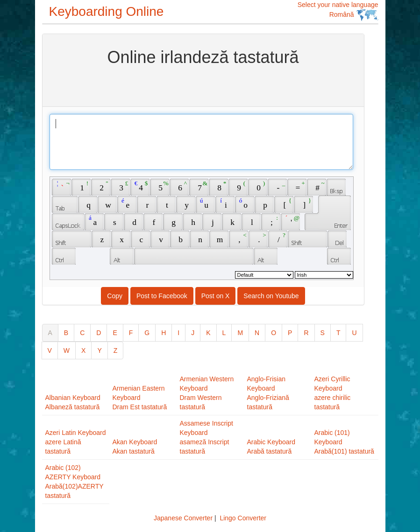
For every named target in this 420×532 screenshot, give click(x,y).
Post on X (216, 296)
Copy (115, 296)
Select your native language (338, 11)
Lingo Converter (243, 518)
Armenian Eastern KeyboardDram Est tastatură (140, 398)
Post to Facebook (162, 296)
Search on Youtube (271, 296)
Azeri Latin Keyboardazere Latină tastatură (76, 442)
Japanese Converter (183, 518)
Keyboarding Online (107, 11)
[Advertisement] (203, 85)
